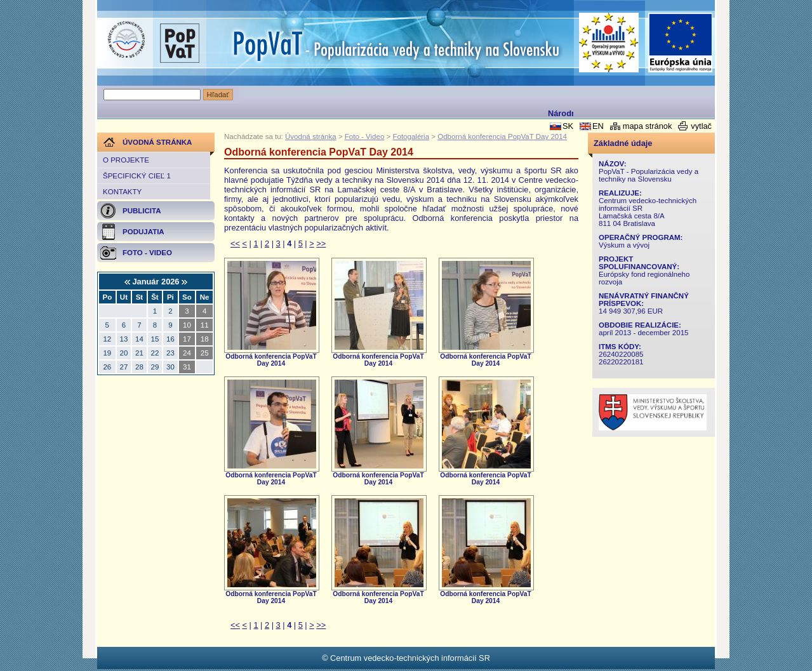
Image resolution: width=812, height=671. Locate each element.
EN (598, 126)
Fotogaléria (411, 136)
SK (568, 126)
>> (321, 243)
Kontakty (122, 192)
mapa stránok (648, 126)
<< (235, 243)
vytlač (701, 126)
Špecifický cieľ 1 (137, 176)
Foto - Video (365, 136)
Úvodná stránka (311, 136)
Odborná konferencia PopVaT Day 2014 (502, 136)
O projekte (126, 160)
